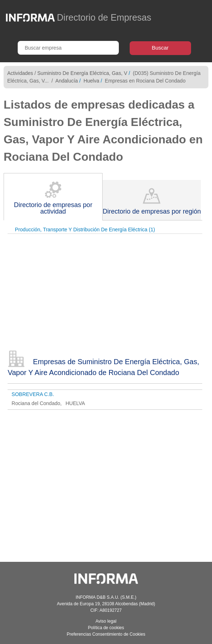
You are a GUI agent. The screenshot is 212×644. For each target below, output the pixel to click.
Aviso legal (106, 621)
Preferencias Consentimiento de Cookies (106, 634)
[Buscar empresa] (68, 48)
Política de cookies (106, 628)
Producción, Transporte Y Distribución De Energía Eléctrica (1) (85, 230)
